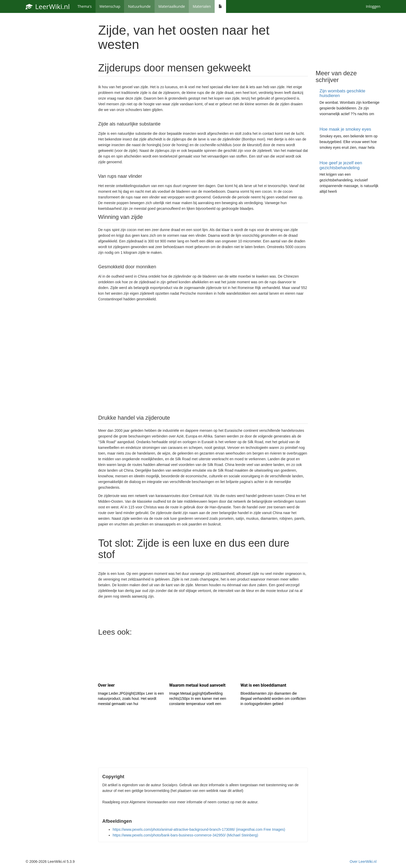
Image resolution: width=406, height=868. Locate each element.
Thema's (85, 6)
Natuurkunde (139, 6)
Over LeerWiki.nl (363, 862)
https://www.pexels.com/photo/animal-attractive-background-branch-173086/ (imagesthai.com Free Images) (199, 829)
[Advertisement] (203, 358)
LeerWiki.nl (48, 6)
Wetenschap (110, 6)
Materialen (202, 6)
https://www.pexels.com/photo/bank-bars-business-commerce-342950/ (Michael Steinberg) (185, 835)
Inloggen (373, 6)
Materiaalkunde (172, 6)
